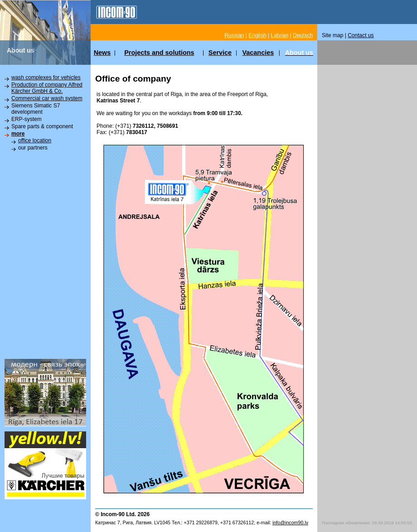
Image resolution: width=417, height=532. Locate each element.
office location (35, 140)
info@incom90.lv (290, 522)
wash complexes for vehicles (46, 77)
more (18, 134)
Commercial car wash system (47, 98)
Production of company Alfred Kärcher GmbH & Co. (47, 88)
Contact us (361, 35)
